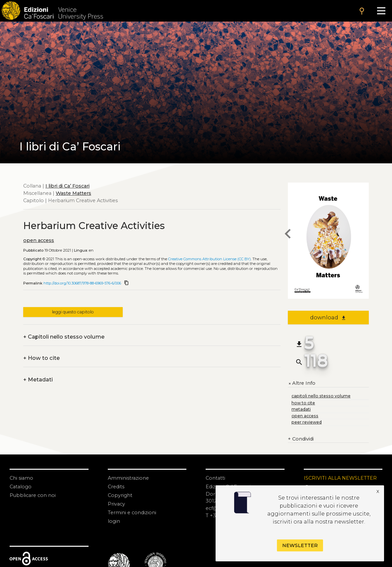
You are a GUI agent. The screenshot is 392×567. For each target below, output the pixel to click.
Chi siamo (21, 478)
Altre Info (302, 383)
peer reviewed (307, 422)
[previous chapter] (288, 235)
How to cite (41, 358)
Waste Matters (73, 193)
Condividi (301, 439)
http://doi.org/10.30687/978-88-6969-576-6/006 (82, 283)
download (328, 317)
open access (39, 240)
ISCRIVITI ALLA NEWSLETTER (340, 478)
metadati (301, 409)
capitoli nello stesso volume (321, 396)
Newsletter (300, 545)
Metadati (38, 380)
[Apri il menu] (381, 11)
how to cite (303, 403)
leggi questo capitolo (73, 312)
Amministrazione (128, 478)
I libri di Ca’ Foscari (67, 186)
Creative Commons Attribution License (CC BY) (209, 259)
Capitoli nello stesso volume (64, 337)
